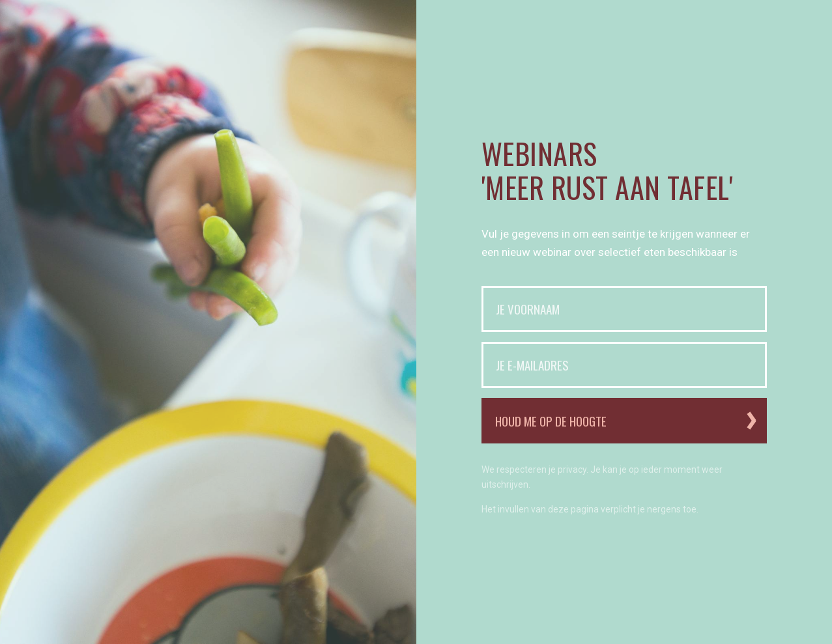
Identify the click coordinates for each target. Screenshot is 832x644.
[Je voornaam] (624, 309)
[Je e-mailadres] (624, 365)
